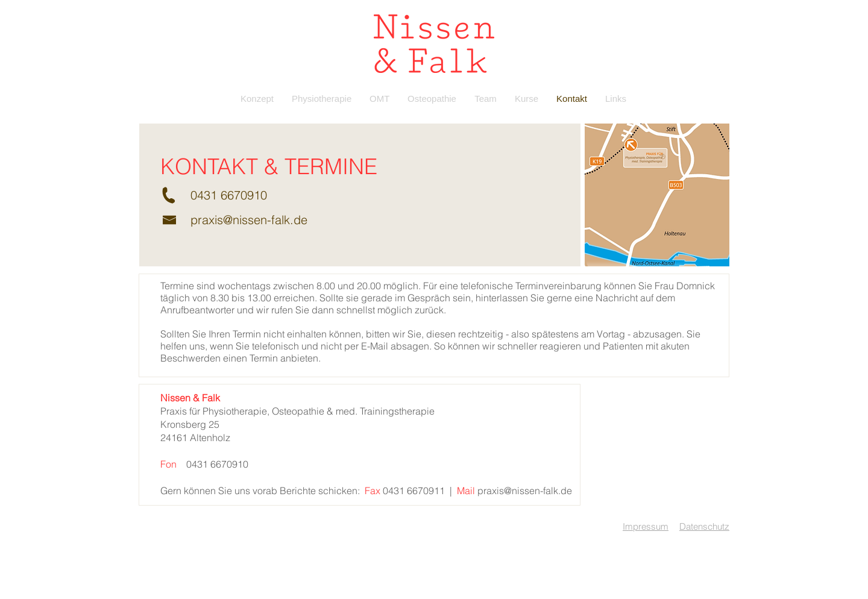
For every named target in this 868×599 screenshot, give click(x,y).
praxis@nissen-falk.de (249, 220)
